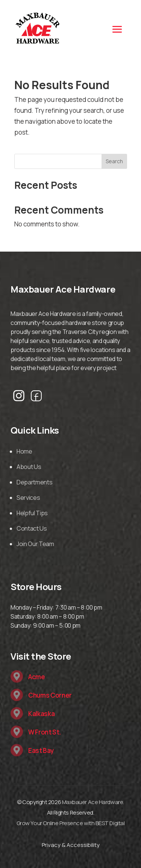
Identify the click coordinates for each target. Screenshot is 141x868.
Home (24, 451)
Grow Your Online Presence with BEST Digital (71, 823)
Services (28, 498)
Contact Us (32, 528)
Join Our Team (35, 544)
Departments (34, 482)
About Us (29, 467)
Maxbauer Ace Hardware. (93, 802)
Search (114, 161)
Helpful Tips (32, 513)
